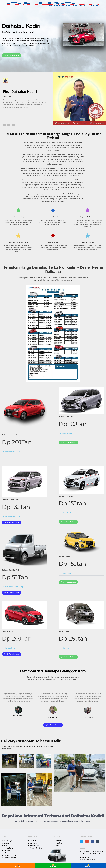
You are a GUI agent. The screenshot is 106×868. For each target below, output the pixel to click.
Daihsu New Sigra (68, 434)
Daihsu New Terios (68, 514)
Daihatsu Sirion (10, 649)
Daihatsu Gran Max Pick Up (14, 587)
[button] (25, 452)
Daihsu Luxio (66, 649)
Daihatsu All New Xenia (13, 517)
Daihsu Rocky (66, 574)
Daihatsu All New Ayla (12, 452)
